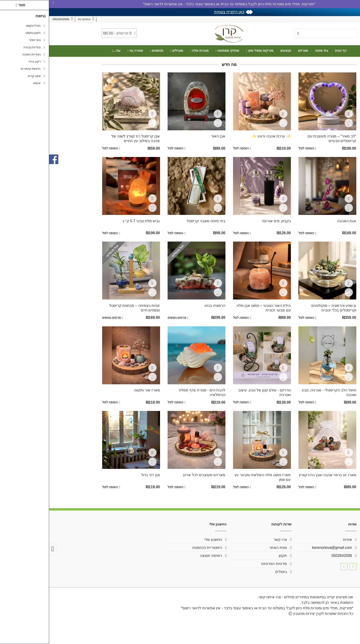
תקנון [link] (234, 556)
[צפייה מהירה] (300, 114)
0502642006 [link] (293, 556)
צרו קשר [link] (331, 19)
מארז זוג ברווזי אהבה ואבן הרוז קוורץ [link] (278, 475)
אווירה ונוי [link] (86, 51)
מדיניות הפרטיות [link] (225, 564)
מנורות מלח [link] (150, 51)
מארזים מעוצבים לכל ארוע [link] (155, 475)
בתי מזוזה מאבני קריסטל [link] (157, 221)
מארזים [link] (254, 51)
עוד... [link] (67, 51)
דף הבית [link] (292, 51)
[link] (350, 634)
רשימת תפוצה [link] (162, 556)
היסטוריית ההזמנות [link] (158, 548)
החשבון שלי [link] (164, 540)
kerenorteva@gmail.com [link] (283, 548)
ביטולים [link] (232, 572)
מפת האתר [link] (229, 548)
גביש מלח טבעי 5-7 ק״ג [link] (92, 221)
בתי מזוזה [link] (272, 51)
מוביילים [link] (128, 51)
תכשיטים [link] (107, 51)
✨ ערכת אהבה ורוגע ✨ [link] (222, 136)
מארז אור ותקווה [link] (98, 390)
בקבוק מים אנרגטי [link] (227, 221)
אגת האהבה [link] (297, 221)
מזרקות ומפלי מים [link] (211, 51)
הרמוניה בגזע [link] (166, 306)
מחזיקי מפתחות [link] (178, 51)
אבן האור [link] (169, 136)
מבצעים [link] (237, 51)
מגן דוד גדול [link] (101, 475)
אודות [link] (346, 19)
